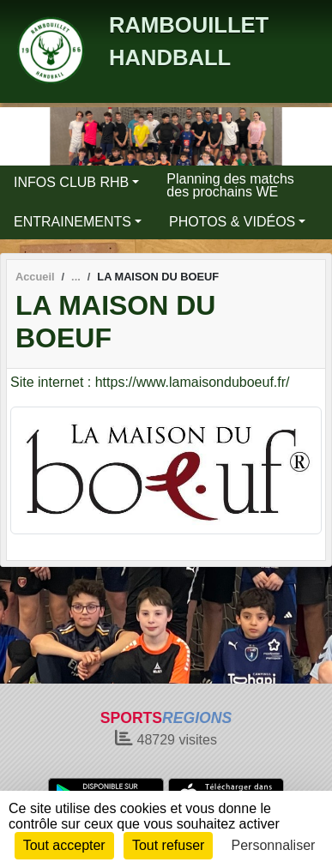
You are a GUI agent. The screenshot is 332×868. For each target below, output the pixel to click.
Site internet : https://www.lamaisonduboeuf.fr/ (150, 382)
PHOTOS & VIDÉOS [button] (232, 222)
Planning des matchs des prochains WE (230, 185)
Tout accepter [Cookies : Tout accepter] (64, 845)
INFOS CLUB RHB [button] (71, 182)
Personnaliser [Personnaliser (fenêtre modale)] (274, 845)
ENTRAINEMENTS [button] (72, 222)
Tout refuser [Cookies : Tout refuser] (168, 845)
